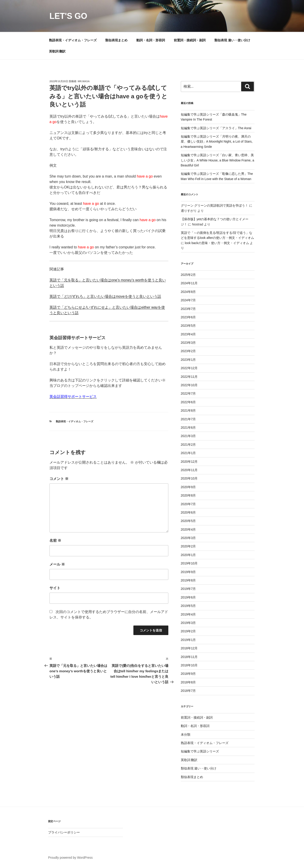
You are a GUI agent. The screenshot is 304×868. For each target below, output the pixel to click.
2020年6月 (188, 512)
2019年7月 (188, 589)
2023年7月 (188, 309)
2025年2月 (188, 275)
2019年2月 (188, 631)
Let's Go (68, 16)
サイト (55, 588)
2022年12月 (189, 368)
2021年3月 (188, 436)
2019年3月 (188, 623)
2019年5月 (188, 606)
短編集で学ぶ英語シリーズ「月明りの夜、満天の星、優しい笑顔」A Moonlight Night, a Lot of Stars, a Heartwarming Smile (217, 142)
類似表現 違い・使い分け (232, 40)
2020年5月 (188, 521)
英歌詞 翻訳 (57, 51)
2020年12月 (189, 462)
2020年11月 (189, 470)
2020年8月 (188, 495)
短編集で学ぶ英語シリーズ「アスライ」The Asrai (216, 128)
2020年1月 (188, 555)
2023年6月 (188, 317)
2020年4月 (188, 529)
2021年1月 (188, 453)
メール (57, 564)
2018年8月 (188, 682)
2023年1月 (188, 360)
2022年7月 (188, 393)
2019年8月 (188, 580)
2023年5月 (188, 326)
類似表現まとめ (116, 40)
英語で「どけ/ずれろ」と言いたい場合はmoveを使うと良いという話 (105, 296)
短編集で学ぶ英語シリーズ (200, 751)
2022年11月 (189, 377)
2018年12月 (189, 648)
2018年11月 (189, 657)
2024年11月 (189, 283)
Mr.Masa (84, 81)
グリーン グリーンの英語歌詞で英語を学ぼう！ (215, 205)
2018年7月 (188, 691)
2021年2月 (188, 445)
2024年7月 (188, 300)
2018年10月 (189, 665)
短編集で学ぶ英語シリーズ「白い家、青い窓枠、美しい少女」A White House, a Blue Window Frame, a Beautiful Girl (218, 160)
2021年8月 (188, 411)
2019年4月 (188, 614)
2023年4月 (188, 334)
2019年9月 (188, 572)
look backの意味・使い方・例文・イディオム (217, 243)
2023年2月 (188, 351)
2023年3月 (188, 343)
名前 (55, 540)
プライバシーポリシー (64, 832)
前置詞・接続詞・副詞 (190, 40)
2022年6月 (188, 402)
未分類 (186, 734)
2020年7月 (188, 504)
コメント (59, 479)
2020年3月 (188, 538)
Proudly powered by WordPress (70, 858)
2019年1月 (188, 640)
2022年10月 (189, 385)
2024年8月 (188, 292)
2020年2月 (188, 546)
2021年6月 (188, 428)
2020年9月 (188, 487)
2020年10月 (189, 478)
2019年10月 (189, 563)
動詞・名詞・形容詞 (151, 40)
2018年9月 (188, 674)
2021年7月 (188, 419)
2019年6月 (188, 597)
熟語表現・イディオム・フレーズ (73, 40)
